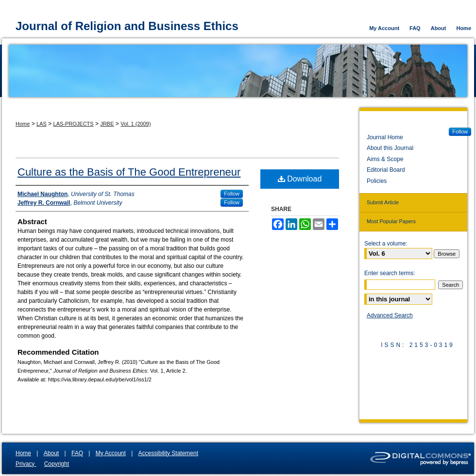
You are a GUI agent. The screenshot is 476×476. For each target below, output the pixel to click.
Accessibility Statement (168, 453)
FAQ (77, 453)
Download (300, 179)
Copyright (57, 464)
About (51, 453)
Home (23, 124)
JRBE (107, 124)
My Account (111, 453)
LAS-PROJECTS (74, 124)
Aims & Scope (385, 159)
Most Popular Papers (391, 221)
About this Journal (390, 148)
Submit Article (383, 202)
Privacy (26, 464)
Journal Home (385, 137)
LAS (42, 124)
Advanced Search (390, 315)
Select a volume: (386, 244)
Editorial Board (386, 170)
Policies (377, 181)
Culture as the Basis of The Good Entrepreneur (129, 172)
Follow (232, 194)
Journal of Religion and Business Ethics (127, 26)
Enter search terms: (390, 273)
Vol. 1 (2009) (136, 124)
